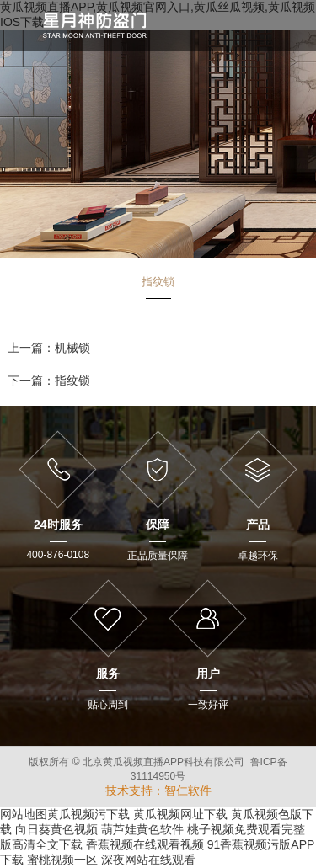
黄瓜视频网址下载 (180, 814)
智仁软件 (188, 791)
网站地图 (24, 814)
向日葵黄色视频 (56, 829)
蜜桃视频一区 (62, 860)
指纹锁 (72, 381)
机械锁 (72, 348)
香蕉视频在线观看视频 (145, 844)
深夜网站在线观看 (148, 860)
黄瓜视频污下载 (88, 814)
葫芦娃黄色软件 (142, 829)
